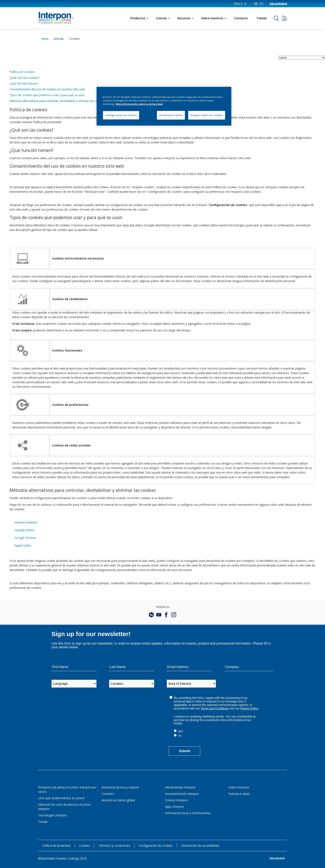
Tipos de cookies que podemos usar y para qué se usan (47, 95)
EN (262, 4)
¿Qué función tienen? (24, 83)
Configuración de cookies (156, 846)
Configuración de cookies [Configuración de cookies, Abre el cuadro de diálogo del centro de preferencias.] (121, 115)
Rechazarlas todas (171, 115)
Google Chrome (25, 538)
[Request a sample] (284, 18)
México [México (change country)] (240, 4)
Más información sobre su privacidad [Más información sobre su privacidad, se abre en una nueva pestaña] (139, 104)
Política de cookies (22, 72)
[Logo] (53, 12)
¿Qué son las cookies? (24, 78)
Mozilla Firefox (25, 530)
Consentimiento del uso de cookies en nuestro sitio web (47, 89)
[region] (164, 106)
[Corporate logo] (278, 4)
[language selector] (302, 58)
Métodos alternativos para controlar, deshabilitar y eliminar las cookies (57, 101)
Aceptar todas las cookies (207, 115)
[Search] (276, 18)
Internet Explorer (26, 522)
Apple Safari (23, 545)
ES (256, 4)
